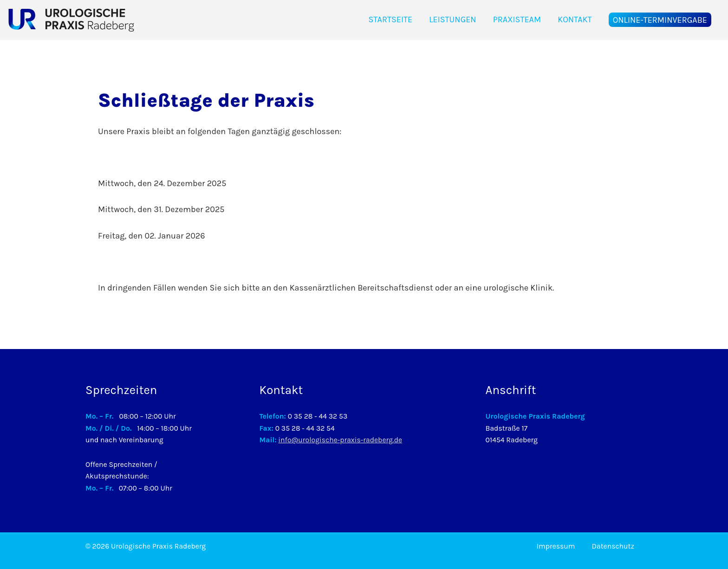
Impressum (556, 546)
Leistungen (453, 19)
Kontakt (575, 19)
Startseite (390, 19)
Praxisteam (517, 19)
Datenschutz (613, 546)
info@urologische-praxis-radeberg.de (340, 440)
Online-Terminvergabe (660, 19)
